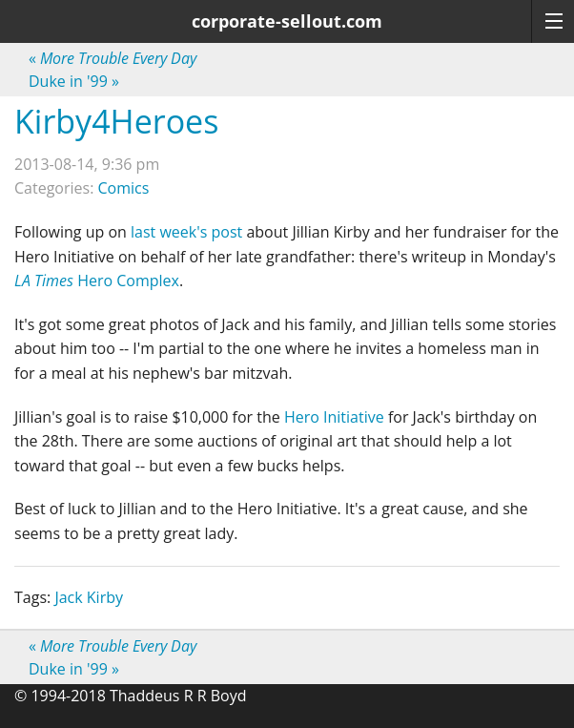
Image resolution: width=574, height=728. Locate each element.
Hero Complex (97, 281)
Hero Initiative (334, 417)
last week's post (186, 232)
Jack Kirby (89, 597)
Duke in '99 (74, 81)
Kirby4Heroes (116, 121)
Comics (124, 188)
